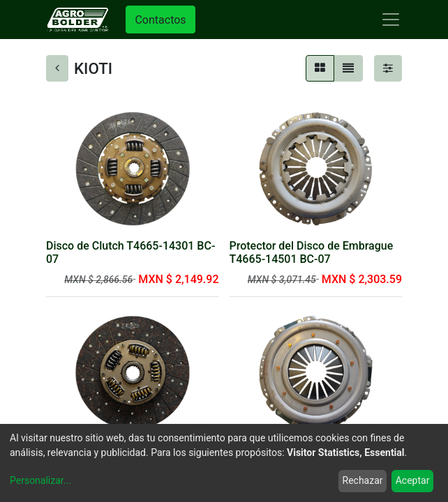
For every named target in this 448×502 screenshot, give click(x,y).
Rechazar (363, 480)
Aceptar (413, 480)
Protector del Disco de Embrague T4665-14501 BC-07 (312, 252)
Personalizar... (40, 480)
